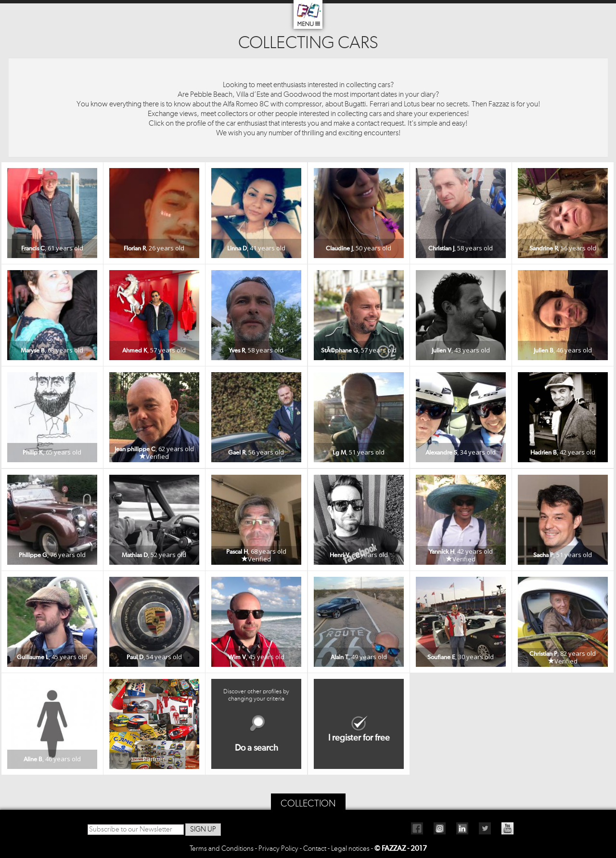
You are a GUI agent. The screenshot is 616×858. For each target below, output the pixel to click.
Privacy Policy (278, 849)
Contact (315, 849)
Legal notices (350, 849)
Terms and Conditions (222, 849)
